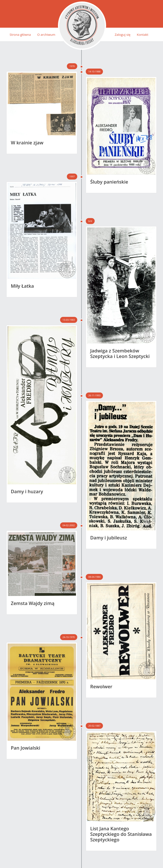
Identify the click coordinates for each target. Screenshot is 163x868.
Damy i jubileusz (109, 537)
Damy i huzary (27, 491)
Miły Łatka (22, 286)
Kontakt (143, 34)
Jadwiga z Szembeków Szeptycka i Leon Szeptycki (120, 353)
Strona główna (20, 34)
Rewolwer (101, 686)
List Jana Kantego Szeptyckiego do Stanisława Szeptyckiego (121, 834)
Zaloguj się (122, 34)
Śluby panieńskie (109, 182)
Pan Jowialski (25, 748)
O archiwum (46, 34)
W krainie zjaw (27, 142)
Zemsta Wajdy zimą (33, 603)
